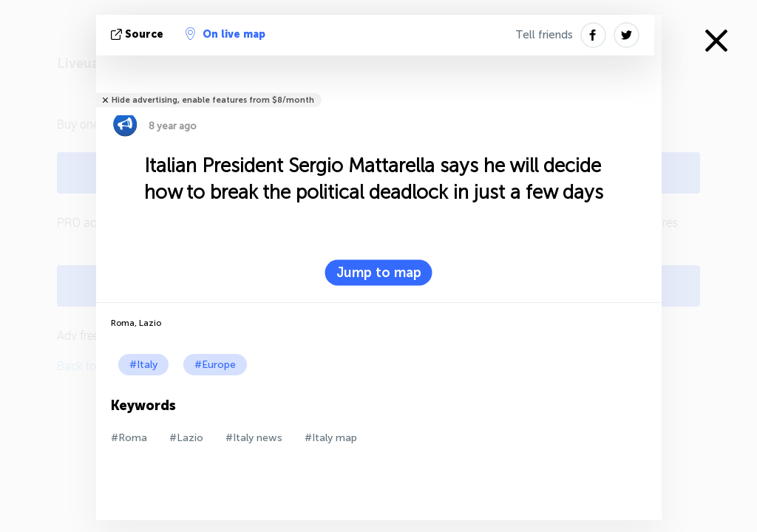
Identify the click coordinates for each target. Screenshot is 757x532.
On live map (225, 34)
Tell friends (544, 35)
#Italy (143, 365)
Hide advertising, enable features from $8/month (213, 100)
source (139, 34)
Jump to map (379, 273)
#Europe (215, 365)
